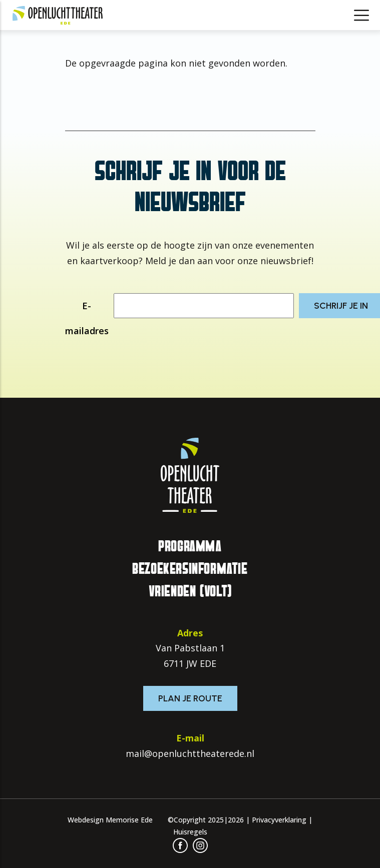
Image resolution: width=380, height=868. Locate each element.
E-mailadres (87, 318)
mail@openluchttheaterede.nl (190, 753)
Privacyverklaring (279, 820)
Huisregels (190, 832)
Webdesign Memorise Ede (110, 820)
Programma (190, 546)
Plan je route (190, 698)
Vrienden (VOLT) (190, 591)
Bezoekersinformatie (190, 569)
